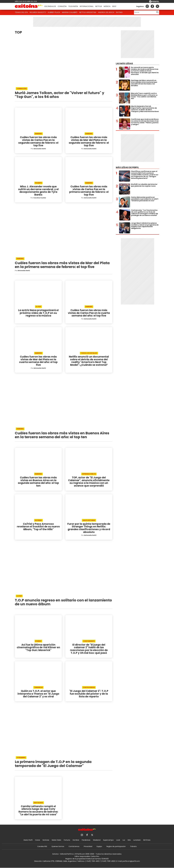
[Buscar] (144, 12)
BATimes (147, 840)
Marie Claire (56, 840)
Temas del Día (21, 12)
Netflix (99, 6)
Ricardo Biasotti (38, 12)
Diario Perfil (28, 840)
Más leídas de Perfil (127, 167)
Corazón (62, 6)
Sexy (114, 6)
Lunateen (137, 840)
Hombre (76, 840)
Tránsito (133, 846)
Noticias (46, 840)
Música (107, 6)
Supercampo (108, 840)
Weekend (97, 840)
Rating (119, 12)
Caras (38, 840)
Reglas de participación (116, 846)
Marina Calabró (70, 12)
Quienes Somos (58, 846)
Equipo (99, 846)
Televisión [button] (73, 6)
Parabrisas (86, 840)
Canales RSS (42, 846)
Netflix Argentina (88, 12)
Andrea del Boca (106, 12)
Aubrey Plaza (54, 12)
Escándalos (50, 6)
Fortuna (67, 840)
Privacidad (88, 846)
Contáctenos (74, 846)
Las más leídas (124, 64)
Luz (124, 840)
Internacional (87, 6)
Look (118, 840)
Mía (129, 840)
